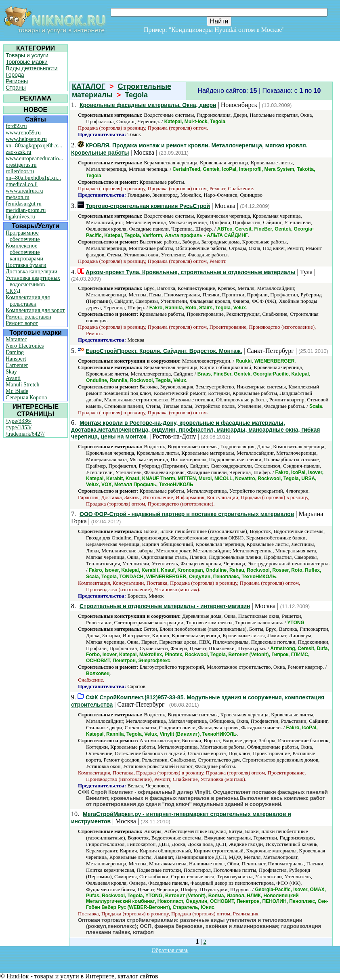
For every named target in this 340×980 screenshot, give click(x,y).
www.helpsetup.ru (26, 139)
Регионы (17, 81)
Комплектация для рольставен (28, 301)
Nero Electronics (25, 346)
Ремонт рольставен (28, 317)
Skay (11, 372)
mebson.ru (18, 197)
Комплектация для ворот (35, 310)
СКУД (13, 291)
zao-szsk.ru (18, 152)
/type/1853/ (19, 427)
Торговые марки (27, 62)
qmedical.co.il (22, 184)
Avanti (13, 378)
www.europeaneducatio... (34, 158)
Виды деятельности (32, 68)
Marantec (16, 339)
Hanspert (16, 359)
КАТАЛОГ (89, 86)
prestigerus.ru (21, 165)
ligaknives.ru (20, 217)
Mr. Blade (17, 391)
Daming (15, 352)
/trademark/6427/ (25, 434)
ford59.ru (16, 126)
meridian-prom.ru (26, 210)
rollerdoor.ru (20, 171)
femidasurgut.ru (24, 204)
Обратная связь (170, 950)
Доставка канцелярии (31, 272)
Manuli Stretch (23, 385)
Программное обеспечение (23, 236)
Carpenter (17, 365)
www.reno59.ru (23, 133)
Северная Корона (26, 398)
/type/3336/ (19, 421)
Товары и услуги (27, 55)
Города (15, 75)
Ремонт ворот (22, 323)
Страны (16, 88)
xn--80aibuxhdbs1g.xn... (33, 178)
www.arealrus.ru (24, 191)
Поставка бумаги (26, 265)
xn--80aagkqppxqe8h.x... (34, 146)
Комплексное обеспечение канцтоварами (24, 252)
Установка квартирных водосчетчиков (33, 281)
